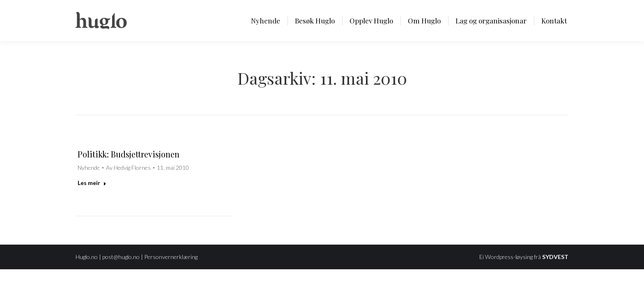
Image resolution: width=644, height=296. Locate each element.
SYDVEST (555, 257)
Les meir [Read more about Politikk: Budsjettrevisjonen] (92, 183)
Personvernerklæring (171, 257)
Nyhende (89, 168)
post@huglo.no (121, 257)
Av (128, 168)
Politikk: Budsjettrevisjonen (129, 154)
